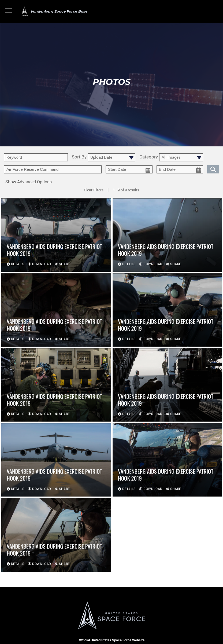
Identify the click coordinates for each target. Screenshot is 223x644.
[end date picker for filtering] (180, 169)
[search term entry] (36, 157)
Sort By (79, 157)
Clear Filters (94, 190)
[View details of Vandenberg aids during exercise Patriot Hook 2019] (56, 236)
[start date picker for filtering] (129, 169)
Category (149, 157)
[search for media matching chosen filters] (213, 169)
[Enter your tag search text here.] (53, 169)
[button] (9, 11)
